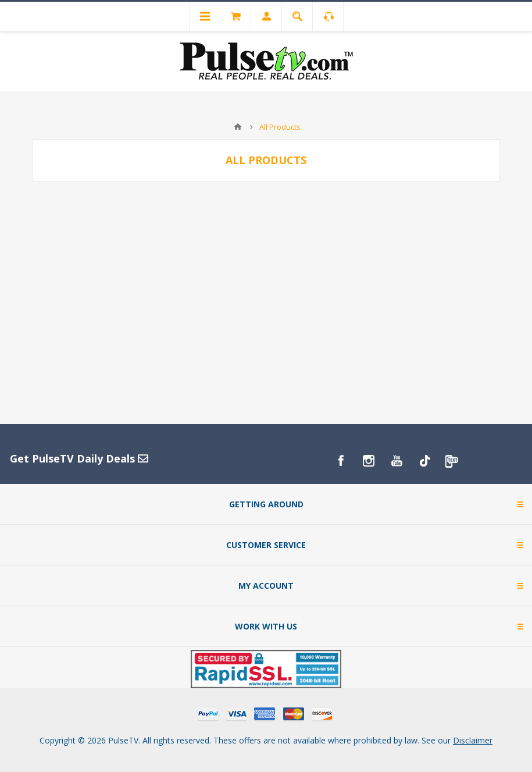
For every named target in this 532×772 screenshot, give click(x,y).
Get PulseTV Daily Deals (79, 458)
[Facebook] (341, 461)
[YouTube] (397, 461)
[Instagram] (369, 461)
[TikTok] (424, 461)
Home (238, 127)
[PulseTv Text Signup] (452, 461)
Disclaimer (473, 740)
